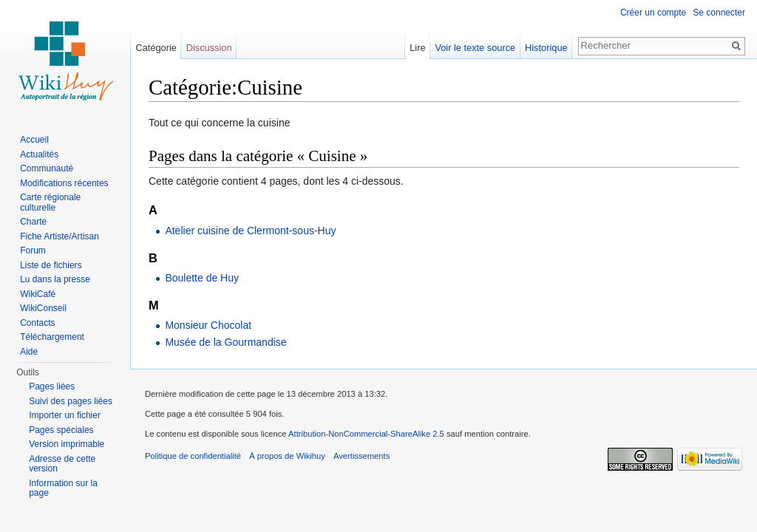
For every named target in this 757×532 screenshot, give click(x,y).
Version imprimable (67, 444)
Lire (417, 48)
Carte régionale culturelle (50, 202)
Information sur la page (63, 488)
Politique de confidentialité (193, 456)
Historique (546, 48)
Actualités (39, 154)
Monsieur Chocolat (208, 325)
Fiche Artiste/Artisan (60, 236)
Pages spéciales (61, 430)
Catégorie (156, 48)
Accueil (34, 140)
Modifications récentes (64, 183)
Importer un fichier (65, 415)
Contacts (37, 323)
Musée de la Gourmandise (225, 342)
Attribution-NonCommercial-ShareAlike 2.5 (366, 434)
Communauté (47, 168)
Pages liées (52, 386)
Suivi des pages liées (71, 401)
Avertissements (361, 456)
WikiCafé (38, 294)
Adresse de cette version (62, 464)
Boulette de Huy (202, 278)
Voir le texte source (475, 48)
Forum (33, 250)
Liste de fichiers (51, 265)
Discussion (209, 48)
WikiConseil (43, 308)
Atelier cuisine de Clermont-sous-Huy (250, 231)
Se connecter (719, 13)
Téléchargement (52, 337)
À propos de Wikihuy (287, 456)
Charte (33, 222)
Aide (29, 352)
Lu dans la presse (55, 279)
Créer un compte (653, 13)
